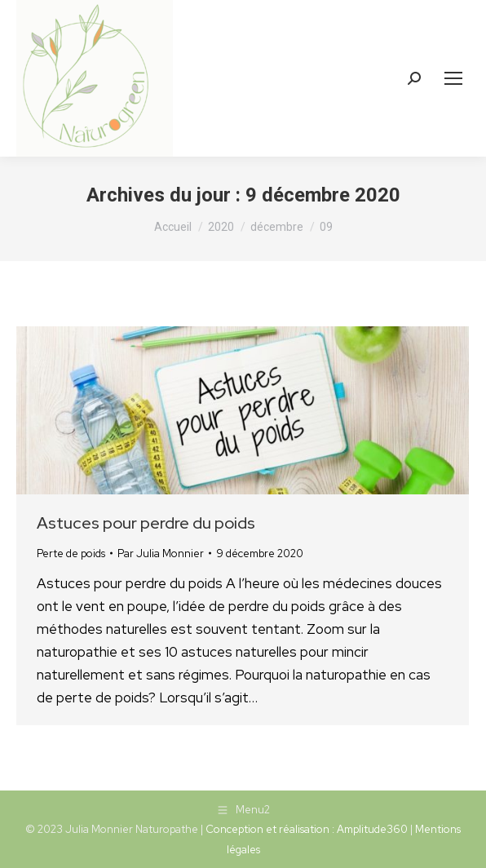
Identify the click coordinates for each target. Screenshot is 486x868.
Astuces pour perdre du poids (146, 523)
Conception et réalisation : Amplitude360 (307, 829)
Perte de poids (71, 554)
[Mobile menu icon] (453, 78)
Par (161, 554)
